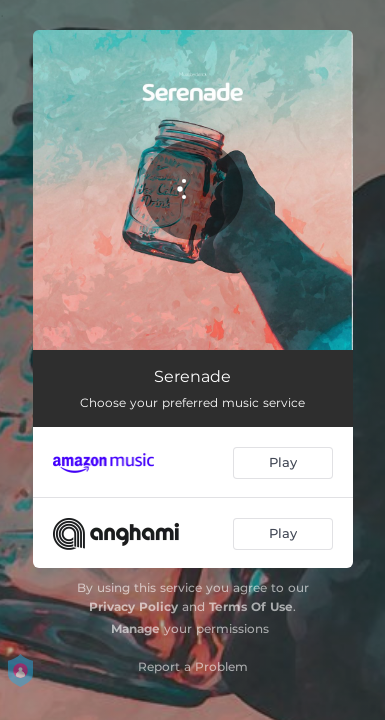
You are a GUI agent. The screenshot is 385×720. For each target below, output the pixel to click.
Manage (135, 628)
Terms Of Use (251, 606)
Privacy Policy (133, 606)
